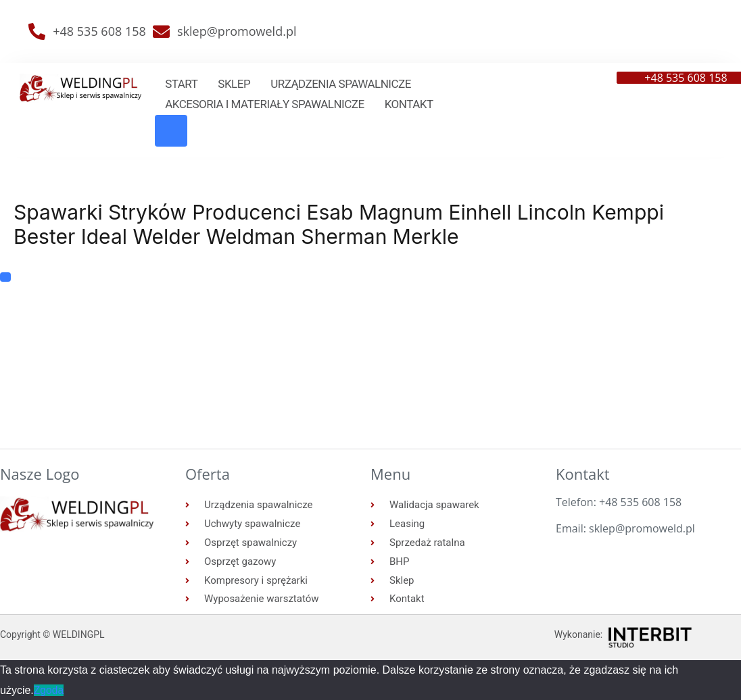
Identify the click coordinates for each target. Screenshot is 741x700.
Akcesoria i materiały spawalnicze (264, 104)
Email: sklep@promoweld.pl (625, 528)
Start (181, 84)
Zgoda (49, 690)
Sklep (234, 84)
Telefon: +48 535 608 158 (619, 502)
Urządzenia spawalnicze (341, 84)
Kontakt (409, 104)
